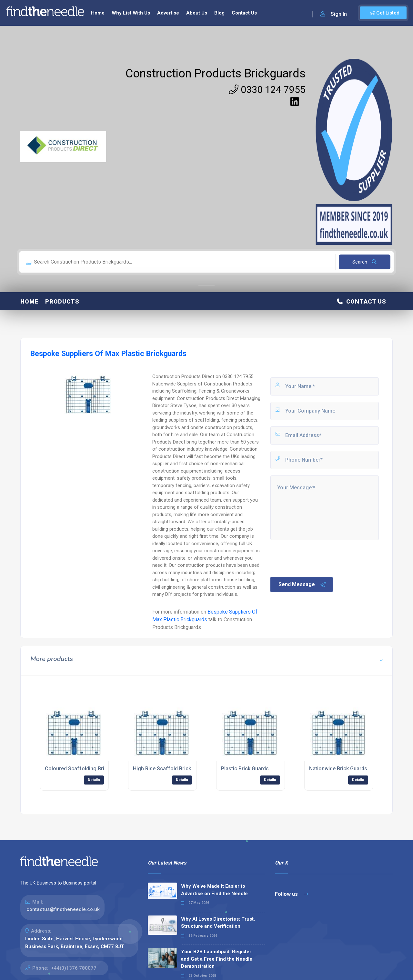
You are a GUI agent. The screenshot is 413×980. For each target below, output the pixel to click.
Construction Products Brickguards (216, 74)
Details (94, 780)
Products (62, 301)
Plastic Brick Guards (245, 769)
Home (98, 13)
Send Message (302, 585)
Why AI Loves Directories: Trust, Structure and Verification (218, 923)
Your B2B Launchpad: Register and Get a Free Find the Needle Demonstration (217, 959)
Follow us (292, 894)
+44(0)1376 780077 (74, 968)
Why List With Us (131, 13)
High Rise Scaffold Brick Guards (171, 769)
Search (364, 262)
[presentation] (318, 558)
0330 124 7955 (267, 90)
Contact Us (244, 13)
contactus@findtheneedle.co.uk (63, 909)
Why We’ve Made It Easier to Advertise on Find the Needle (214, 890)
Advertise (168, 13)
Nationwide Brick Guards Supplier (348, 769)
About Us (197, 13)
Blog (219, 13)
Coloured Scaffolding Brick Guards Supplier (97, 769)
